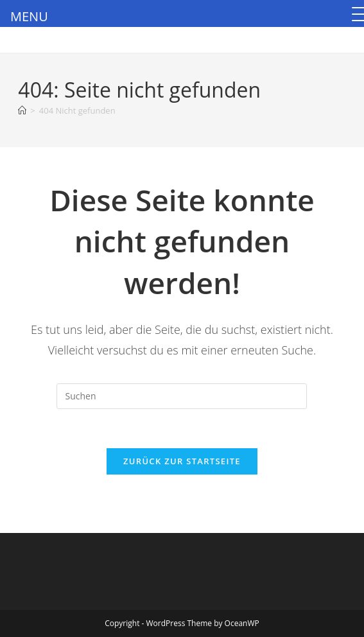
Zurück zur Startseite (182, 461)
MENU (29, 16)
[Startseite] (22, 110)
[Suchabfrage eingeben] (182, 396)
